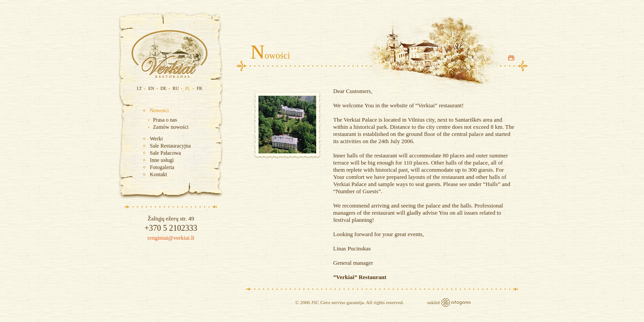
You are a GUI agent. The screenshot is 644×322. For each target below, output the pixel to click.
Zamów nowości (171, 127)
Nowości (159, 110)
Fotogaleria (162, 167)
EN (151, 88)
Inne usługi (162, 160)
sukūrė (434, 302)
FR (199, 88)
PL (188, 88)
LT (139, 88)
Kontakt (159, 174)
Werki (156, 139)
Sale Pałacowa (165, 153)
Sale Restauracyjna (170, 146)
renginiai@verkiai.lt (171, 238)
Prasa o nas (165, 120)
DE (163, 88)
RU (176, 88)
